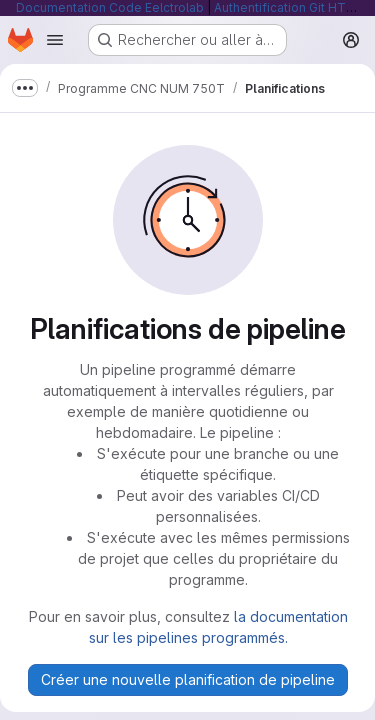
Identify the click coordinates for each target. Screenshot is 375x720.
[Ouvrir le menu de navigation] (55, 40)
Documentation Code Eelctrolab (110, 7)
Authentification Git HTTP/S (294, 7)
